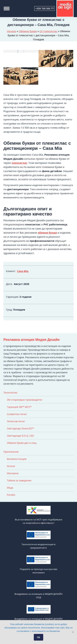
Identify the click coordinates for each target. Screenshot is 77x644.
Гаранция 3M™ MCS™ (19, 407)
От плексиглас (48, 31)
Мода (10, 488)
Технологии (10, 393)
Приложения (11, 452)
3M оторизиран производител (25, 400)
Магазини (13, 473)
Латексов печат (16, 421)
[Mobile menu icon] (7, 9)
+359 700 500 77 (45, 8)
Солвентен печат (17, 414)
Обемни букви (28, 31)
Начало (11, 31)
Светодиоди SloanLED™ (20, 428)
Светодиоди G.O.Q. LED (20, 436)
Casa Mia (23, 271)
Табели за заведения (19, 480)
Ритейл (11, 495)
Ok (38, 637)
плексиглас (20, 163)
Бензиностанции (17, 459)
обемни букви (47, 233)
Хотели (11, 466)
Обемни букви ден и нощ (22, 443)
